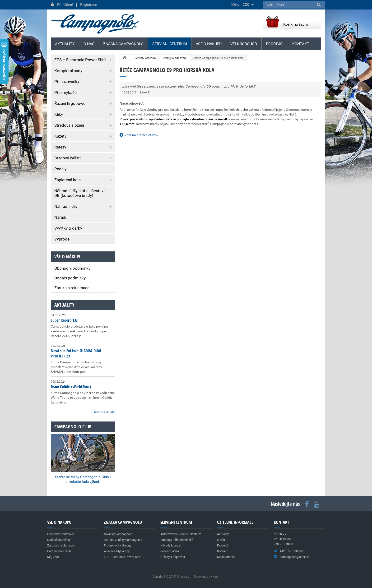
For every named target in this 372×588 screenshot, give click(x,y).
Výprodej (62, 239)
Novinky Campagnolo (118, 534)
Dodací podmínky (70, 278)
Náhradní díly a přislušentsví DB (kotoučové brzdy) (79, 193)
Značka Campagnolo (123, 44)
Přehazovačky (67, 82)
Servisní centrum (170, 44)
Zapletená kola (67, 180)
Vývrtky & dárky (68, 228)
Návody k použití (171, 545)
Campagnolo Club (59, 551)
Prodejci (275, 44)
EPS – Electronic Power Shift (80, 60)
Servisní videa (170, 551)
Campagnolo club (73, 427)
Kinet (216, 576)
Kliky (59, 114)
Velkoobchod (244, 44)
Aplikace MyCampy (117, 551)
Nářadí (60, 217)
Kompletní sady (68, 71)
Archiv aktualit (104, 412)
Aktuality (64, 305)
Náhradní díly (66, 206)
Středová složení (69, 125)
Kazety (60, 136)
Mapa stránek (226, 557)
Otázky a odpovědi (173, 557)
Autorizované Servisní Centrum (181, 534)
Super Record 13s (64, 320)
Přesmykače (65, 93)
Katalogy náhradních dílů (177, 540)
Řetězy (60, 147)
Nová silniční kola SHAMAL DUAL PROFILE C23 (76, 353)
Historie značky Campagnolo (123, 540)
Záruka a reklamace (72, 288)
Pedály (60, 169)
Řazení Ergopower (71, 103)
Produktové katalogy (118, 545)
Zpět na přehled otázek (142, 135)
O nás (89, 44)
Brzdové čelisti (67, 158)
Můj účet (53, 557)
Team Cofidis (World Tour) (71, 387)
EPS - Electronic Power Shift (123, 557)
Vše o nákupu (209, 44)
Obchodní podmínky (72, 268)
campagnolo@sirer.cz (294, 557)
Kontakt (301, 44)
